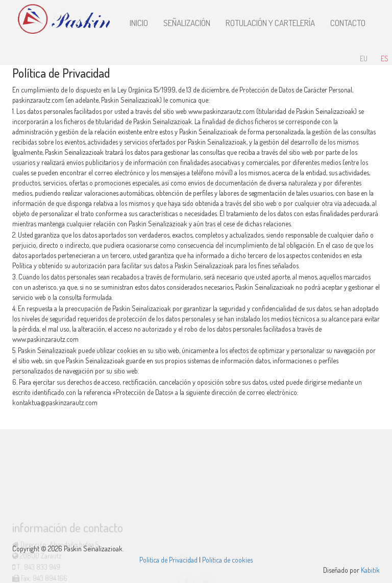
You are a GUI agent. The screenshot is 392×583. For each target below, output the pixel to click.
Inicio (139, 23)
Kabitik (370, 570)
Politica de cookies (227, 560)
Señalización (187, 23)
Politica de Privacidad (168, 560)
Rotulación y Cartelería (270, 23)
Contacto (348, 23)
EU (364, 59)
